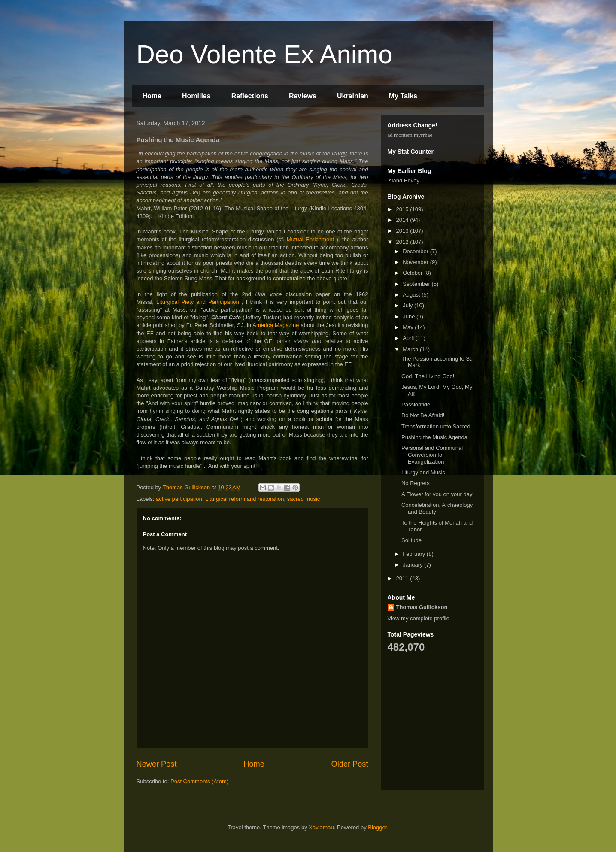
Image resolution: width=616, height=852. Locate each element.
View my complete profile (419, 618)
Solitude (411, 540)
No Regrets (416, 483)
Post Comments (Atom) (199, 781)
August (412, 295)
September (417, 284)
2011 (403, 578)
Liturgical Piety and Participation (198, 302)
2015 (403, 209)
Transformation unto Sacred (436, 426)
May (409, 327)
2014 (403, 220)
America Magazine (276, 325)
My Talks (403, 96)
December (416, 251)
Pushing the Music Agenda (434, 437)
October (413, 273)
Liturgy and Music (423, 472)
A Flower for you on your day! (438, 494)
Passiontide (416, 405)
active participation (179, 499)
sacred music (304, 499)
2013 (403, 231)
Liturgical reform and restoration (245, 499)
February (415, 554)
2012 (403, 242)
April (409, 338)
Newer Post (157, 764)
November (416, 262)
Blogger (377, 827)
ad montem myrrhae (410, 135)
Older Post (350, 764)
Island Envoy (404, 180)
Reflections (250, 96)
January (413, 565)
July (408, 305)
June (410, 317)
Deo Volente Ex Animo (265, 54)
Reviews (303, 96)
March (411, 349)
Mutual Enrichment (310, 239)
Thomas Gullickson (422, 607)
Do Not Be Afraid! (423, 415)
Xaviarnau (321, 827)
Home (152, 96)
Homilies (196, 96)
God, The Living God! (428, 376)
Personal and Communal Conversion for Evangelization (432, 455)
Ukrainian (353, 96)
